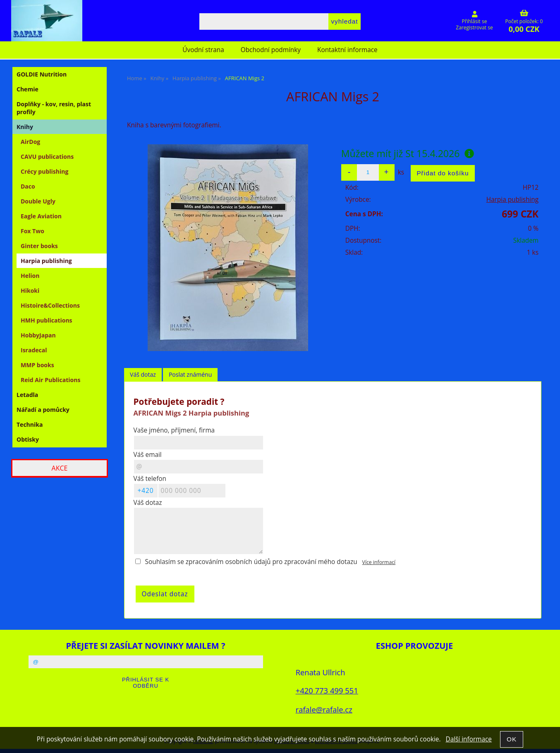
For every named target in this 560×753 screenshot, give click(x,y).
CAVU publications (47, 157)
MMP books (37, 365)
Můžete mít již (408, 153)
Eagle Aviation (41, 216)
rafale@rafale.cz (324, 709)
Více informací (379, 562)
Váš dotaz (143, 374)
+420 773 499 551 (327, 690)
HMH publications (47, 320)
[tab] (143, 375)
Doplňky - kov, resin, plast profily (54, 108)
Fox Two (32, 231)
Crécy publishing (44, 171)
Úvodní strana (203, 50)
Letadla (27, 395)
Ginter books (39, 246)
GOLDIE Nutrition (42, 74)
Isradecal (34, 350)
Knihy (25, 127)
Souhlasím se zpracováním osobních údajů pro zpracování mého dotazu (251, 562)
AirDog (30, 142)
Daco (28, 186)
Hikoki (30, 290)
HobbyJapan (38, 335)
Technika (30, 424)
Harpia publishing (512, 200)
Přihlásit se (475, 21)
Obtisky (28, 439)
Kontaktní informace (347, 50)
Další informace (468, 739)
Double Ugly (38, 201)
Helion (30, 276)
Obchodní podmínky (271, 50)
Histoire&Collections (50, 305)
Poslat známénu (190, 374)
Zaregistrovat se (474, 27)
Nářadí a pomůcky (43, 410)
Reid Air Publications (50, 380)
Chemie (28, 89)
